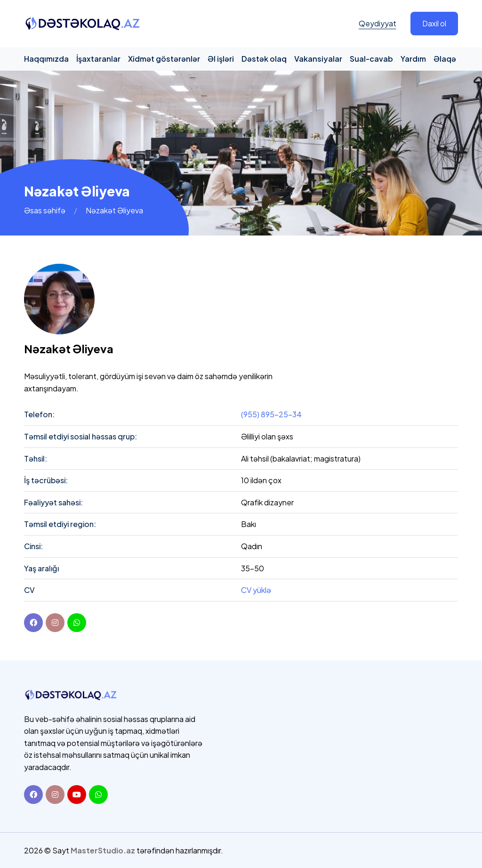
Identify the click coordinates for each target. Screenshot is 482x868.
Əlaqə (445, 59)
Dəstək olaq (264, 59)
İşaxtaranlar (98, 59)
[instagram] (55, 623)
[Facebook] (33, 623)
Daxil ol (434, 23)
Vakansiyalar (318, 59)
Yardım (413, 59)
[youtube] (77, 623)
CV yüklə (256, 590)
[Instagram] (55, 795)
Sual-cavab (371, 59)
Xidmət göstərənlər (164, 59)
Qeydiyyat (378, 23)
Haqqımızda (46, 59)
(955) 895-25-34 (271, 414)
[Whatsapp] (98, 795)
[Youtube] (77, 795)
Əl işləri (221, 59)
